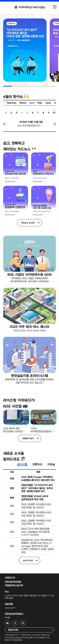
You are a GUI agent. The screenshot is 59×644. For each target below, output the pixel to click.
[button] (50, 126)
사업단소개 (10, 578)
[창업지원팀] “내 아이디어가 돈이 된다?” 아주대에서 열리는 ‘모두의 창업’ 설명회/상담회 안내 (37, 488)
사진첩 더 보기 (28, 439)
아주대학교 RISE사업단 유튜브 (10, 622)
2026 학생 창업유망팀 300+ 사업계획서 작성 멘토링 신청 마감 (31, 126)
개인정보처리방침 (13, 582)
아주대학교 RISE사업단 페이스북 (18, 622)
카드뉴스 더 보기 (28, 223)
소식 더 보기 (28, 561)
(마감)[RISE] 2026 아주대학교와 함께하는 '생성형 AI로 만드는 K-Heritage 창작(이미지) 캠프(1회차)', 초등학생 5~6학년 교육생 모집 (37, 546)
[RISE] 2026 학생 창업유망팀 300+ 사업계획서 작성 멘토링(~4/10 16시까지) (35, 532)
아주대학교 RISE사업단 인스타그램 (25, 622)
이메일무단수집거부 (14, 586)
